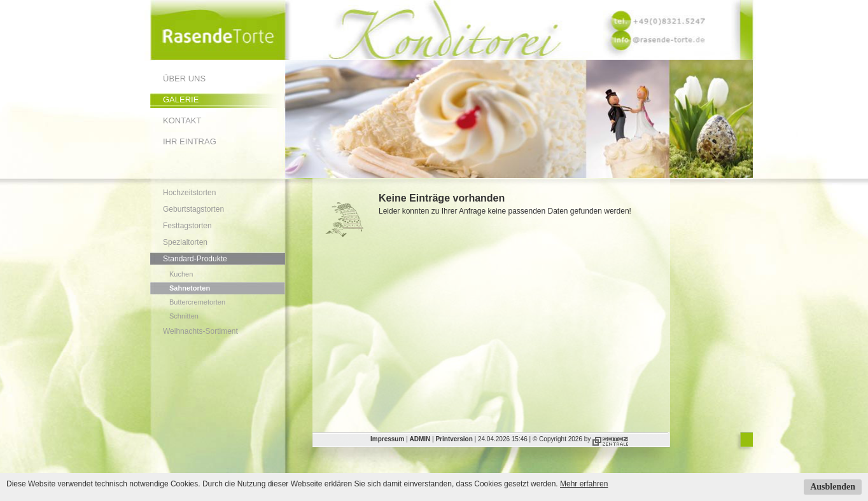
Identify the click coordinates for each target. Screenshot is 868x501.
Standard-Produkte (195, 259)
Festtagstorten (187, 226)
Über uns (184, 79)
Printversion (454, 439)
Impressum (387, 439)
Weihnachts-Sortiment (200, 331)
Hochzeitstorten (189, 193)
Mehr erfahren (584, 484)
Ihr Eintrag (190, 141)
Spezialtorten (185, 242)
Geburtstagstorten (193, 209)
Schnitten (184, 316)
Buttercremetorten (197, 302)
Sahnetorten (190, 288)
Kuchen (181, 274)
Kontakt (182, 120)
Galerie (181, 100)
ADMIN (420, 439)
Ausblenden (833, 487)
